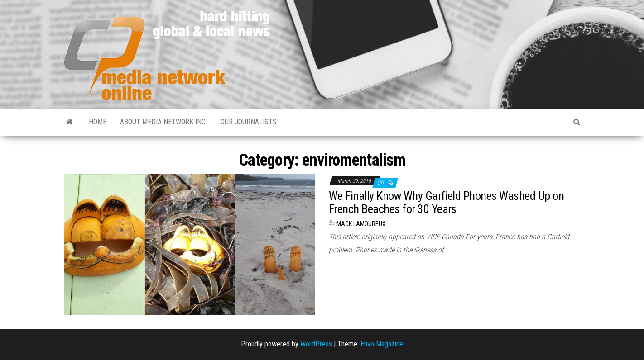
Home (98, 122)
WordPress (316, 344)
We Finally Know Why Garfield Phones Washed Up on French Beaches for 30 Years (446, 202)
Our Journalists (249, 122)
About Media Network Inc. (163, 122)
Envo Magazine (382, 344)
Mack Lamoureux (361, 224)
